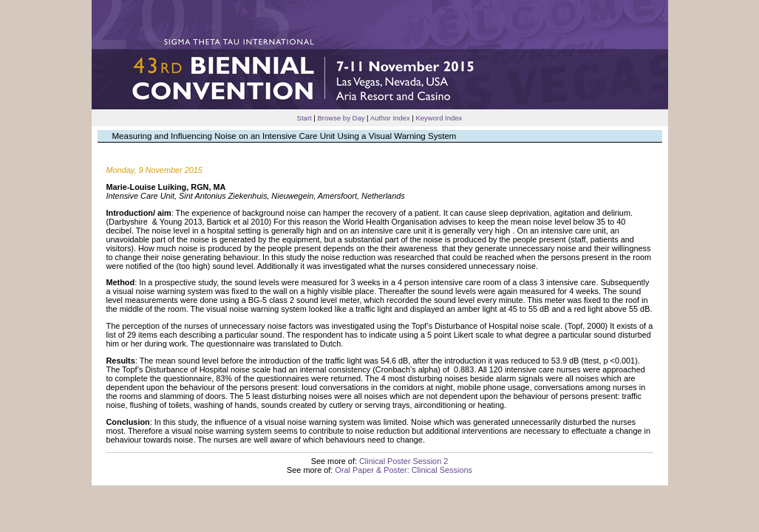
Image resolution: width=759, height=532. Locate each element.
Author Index (390, 118)
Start (304, 118)
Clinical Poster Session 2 (404, 461)
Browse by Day (341, 118)
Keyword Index (439, 118)
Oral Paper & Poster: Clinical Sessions (404, 470)
